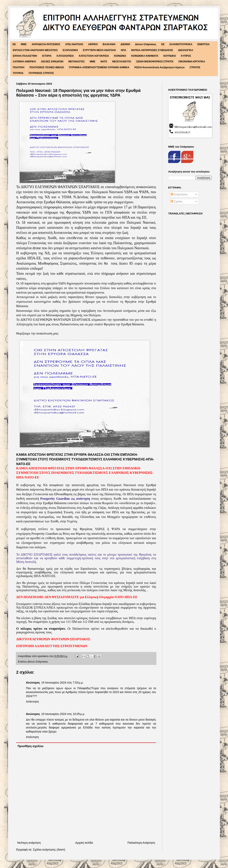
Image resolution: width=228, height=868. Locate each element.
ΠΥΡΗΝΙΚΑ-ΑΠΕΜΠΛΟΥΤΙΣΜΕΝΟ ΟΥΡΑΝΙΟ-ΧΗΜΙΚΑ (99, 67)
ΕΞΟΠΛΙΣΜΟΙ (70, 50)
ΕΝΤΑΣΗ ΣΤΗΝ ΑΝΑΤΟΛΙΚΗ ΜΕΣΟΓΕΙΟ (35, 50)
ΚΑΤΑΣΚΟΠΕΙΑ (65, 56)
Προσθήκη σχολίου (31, 746)
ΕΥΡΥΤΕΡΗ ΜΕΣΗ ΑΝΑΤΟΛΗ (99, 50)
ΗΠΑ (123, 50)
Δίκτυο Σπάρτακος (146, 44)
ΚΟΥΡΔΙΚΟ (170, 56)
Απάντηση (32, 702)
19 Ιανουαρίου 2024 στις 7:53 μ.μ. (62, 683)
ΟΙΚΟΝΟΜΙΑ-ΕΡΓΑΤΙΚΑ (192, 62)
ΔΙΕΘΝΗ (125, 44)
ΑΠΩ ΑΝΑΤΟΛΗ (74, 44)
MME (24, 44)
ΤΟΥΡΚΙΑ (18, 73)
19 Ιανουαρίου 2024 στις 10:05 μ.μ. (63, 714)
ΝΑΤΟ (104, 62)
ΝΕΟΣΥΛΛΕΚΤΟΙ (121, 62)
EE (14, 44)
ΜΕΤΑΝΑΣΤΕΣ (76, 62)
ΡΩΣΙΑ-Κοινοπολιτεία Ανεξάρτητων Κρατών (159, 67)
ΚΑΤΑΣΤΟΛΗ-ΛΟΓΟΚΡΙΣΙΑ (94, 56)
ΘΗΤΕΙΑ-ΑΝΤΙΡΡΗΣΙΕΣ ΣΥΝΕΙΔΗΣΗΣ (152, 50)
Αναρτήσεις (179, 194)
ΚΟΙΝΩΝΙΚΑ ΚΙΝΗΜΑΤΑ (145, 56)
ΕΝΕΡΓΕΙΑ (203, 44)
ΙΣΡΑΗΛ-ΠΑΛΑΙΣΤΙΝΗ (25, 56)
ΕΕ (163, 44)
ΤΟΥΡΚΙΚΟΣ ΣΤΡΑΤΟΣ (41, 73)
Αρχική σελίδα (84, 843)
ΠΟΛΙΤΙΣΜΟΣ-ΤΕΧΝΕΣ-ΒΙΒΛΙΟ (47, 67)
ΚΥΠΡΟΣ (186, 56)
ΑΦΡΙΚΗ (93, 44)
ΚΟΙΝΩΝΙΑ (120, 56)
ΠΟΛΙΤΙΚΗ (19, 67)
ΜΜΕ (93, 62)
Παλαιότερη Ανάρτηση (141, 843)
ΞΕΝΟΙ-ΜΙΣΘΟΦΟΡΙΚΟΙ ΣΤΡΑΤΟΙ (155, 62)
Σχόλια (176, 201)
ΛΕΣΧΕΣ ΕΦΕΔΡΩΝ (52, 62)
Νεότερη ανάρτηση (29, 843)
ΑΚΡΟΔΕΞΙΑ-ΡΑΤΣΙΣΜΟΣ (46, 44)
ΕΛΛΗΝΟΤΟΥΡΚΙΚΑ (181, 44)
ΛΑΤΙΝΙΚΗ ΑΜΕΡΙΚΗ (24, 62)
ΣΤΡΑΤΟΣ (195, 67)
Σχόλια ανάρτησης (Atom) (49, 850)
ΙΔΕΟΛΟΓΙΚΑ (186, 50)
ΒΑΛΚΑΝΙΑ (109, 44)
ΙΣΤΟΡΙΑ (47, 56)
